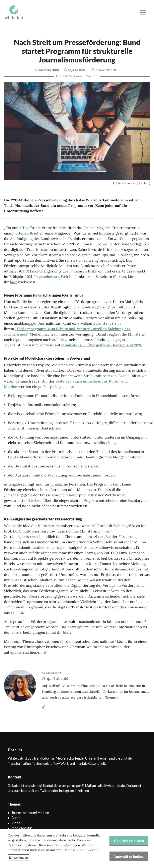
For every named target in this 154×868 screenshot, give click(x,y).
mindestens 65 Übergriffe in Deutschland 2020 (102, 345)
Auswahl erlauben (129, 856)
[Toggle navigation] (143, 12)
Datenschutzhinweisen (81, 850)
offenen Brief (27, 233)
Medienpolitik (49, 70)
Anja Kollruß (77, 70)
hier (13, 282)
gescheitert (49, 277)
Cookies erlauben (129, 841)
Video (16, 823)
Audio (16, 818)
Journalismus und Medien (30, 813)
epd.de (16, 652)
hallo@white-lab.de (111, 786)
